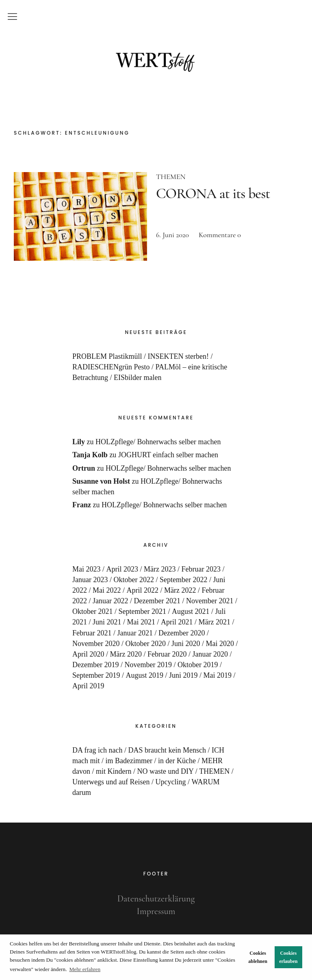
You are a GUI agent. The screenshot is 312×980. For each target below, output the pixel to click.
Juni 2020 (186, 644)
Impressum (156, 911)
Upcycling (170, 782)
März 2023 (160, 569)
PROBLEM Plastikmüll (107, 356)
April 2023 (122, 569)
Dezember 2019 (95, 665)
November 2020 (96, 644)
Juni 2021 (107, 622)
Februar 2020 (167, 654)
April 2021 (177, 622)
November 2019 (148, 665)
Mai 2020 (220, 644)
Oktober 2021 (92, 611)
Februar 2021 (92, 633)
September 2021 (142, 611)
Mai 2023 (87, 569)
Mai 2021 (141, 622)
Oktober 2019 (198, 665)
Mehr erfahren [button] (85, 969)
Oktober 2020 (146, 644)
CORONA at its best (213, 193)
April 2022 (143, 590)
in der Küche (177, 761)
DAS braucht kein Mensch (167, 750)
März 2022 (180, 590)
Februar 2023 (201, 569)
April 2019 (88, 686)
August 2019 (145, 675)
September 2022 (183, 580)
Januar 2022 (110, 601)
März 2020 (126, 654)
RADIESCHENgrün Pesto (111, 367)
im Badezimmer (129, 761)
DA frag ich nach (97, 750)
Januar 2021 (135, 633)
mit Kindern (114, 771)
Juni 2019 (183, 675)
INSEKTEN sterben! (178, 356)
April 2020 (88, 654)
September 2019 (96, 675)
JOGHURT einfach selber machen (168, 455)
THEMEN (171, 177)
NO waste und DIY (166, 771)
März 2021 (214, 622)
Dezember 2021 (157, 601)
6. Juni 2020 (172, 235)
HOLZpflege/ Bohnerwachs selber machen (158, 442)
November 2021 (210, 601)
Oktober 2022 (134, 580)
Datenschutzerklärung (156, 899)
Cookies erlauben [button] (288, 957)
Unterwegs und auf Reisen (111, 782)
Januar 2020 (210, 654)
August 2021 (191, 611)
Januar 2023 (90, 580)
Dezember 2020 (182, 633)
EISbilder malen (138, 378)
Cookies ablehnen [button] (258, 957)
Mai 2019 (218, 675)
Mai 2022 (107, 590)
